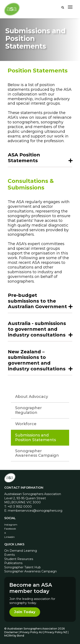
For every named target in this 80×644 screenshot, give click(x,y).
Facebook (10, 529)
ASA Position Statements (24, 158)
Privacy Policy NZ (56, 632)
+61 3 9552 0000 (20, 507)
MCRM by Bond (14, 636)
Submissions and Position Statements (36, 438)
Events (9, 555)
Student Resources (19, 559)
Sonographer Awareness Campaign (37, 453)
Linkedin (9, 537)
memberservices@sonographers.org (35, 511)
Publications (13, 563)
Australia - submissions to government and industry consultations (37, 329)
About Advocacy (32, 397)
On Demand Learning (21, 551)
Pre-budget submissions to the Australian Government (37, 301)
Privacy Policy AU (31, 632)
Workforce (26, 424)
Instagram (11, 525)
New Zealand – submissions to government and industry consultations (37, 360)
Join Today (25, 612)
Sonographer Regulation (28, 410)
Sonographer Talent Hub (23, 567)
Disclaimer (11, 632)
